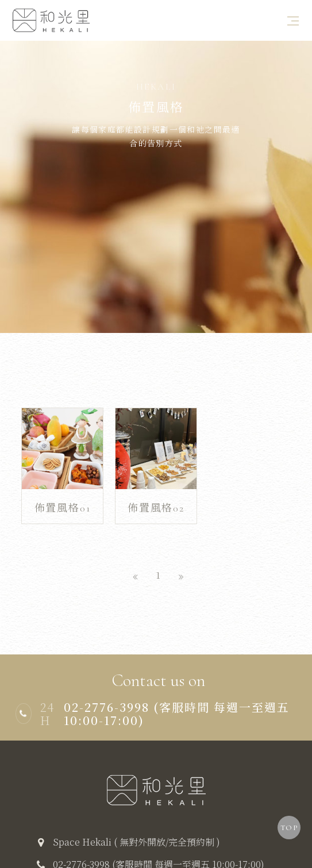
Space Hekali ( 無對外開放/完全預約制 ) (136, 826)
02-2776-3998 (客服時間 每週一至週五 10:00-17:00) (159, 848)
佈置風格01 (63, 494)
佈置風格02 (156, 494)
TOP (289, 828)
